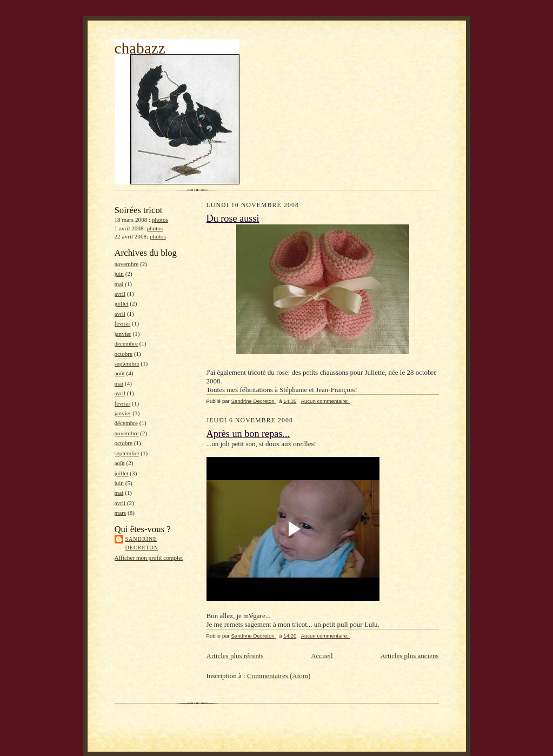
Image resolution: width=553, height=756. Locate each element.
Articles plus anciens (409, 656)
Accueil (322, 656)
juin (119, 274)
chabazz (140, 48)
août (120, 373)
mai (119, 284)
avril (120, 294)
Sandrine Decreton (142, 543)
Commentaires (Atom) (279, 676)
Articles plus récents (235, 656)
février (123, 323)
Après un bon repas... (248, 434)
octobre (124, 354)
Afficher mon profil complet (149, 558)
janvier (123, 334)
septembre (127, 363)
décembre (126, 343)
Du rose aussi (233, 218)
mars (121, 513)
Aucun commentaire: (325, 401)
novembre (127, 264)
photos (160, 220)
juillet (122, 303)
